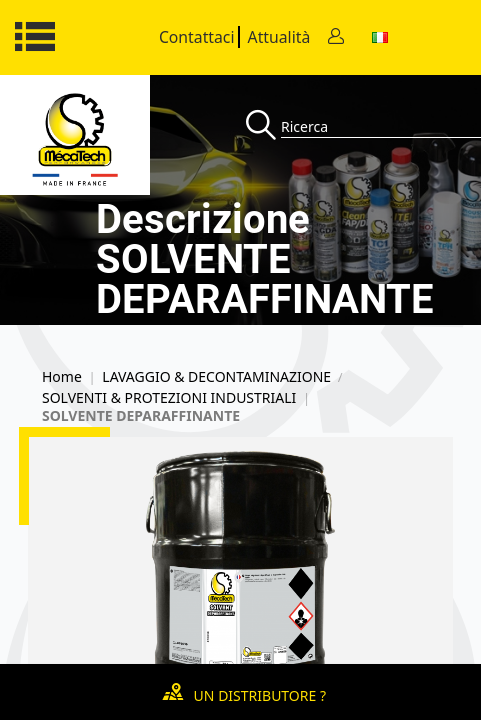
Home (62, 377)
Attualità (279, 37)
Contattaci (197, 37)
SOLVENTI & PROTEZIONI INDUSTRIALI (169, 398)
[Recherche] (263, 126)
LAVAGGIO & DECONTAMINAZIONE (216, 377)
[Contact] (336, 37)
